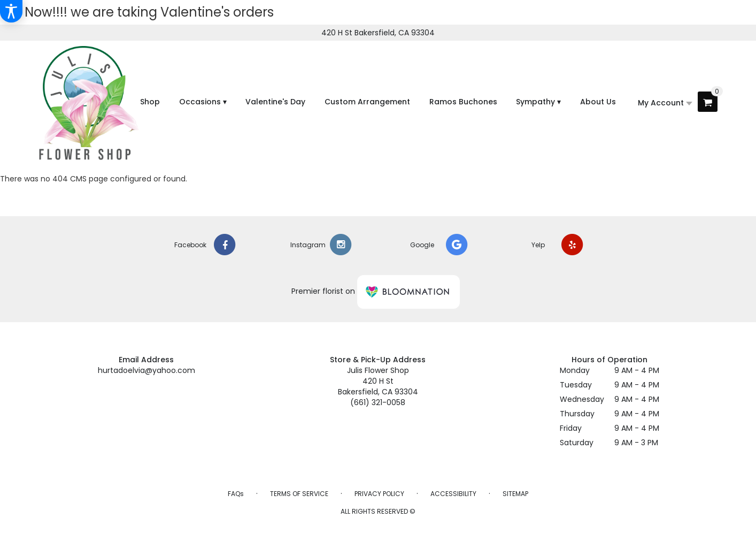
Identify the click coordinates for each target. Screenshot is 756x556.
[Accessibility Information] (11, 11)
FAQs (236, 494)
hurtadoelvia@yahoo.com (146, 370)
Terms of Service (299, 494)
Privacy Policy (379, 494)
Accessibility (453, 494)
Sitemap (515, 494)
